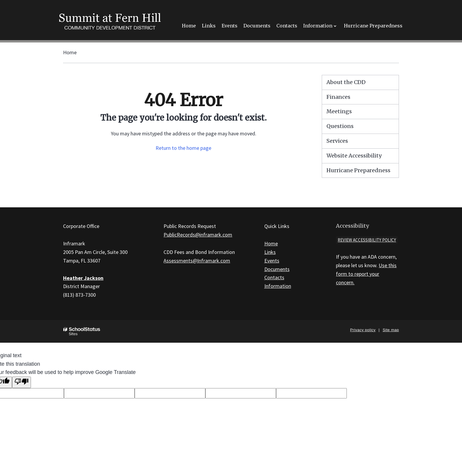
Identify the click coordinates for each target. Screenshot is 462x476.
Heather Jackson (83, 278)
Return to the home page (183, 148)
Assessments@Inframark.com (197, 261)
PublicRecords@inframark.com (198, 235)
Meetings (339, 111)
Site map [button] (391, 330)
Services (337, 141)
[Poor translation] (22, 382)
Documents (277, 269)
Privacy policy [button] (363, 330)
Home (70, 52)
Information (278, 286)
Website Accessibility (354, 156)
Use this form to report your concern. (366, 274)
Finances (338, 97)
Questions (340, 126)
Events (272, 261)
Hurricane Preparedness (358, 170)
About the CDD (346, 82)
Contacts (274, 277)
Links (270, 252)
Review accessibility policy (367, 240)
